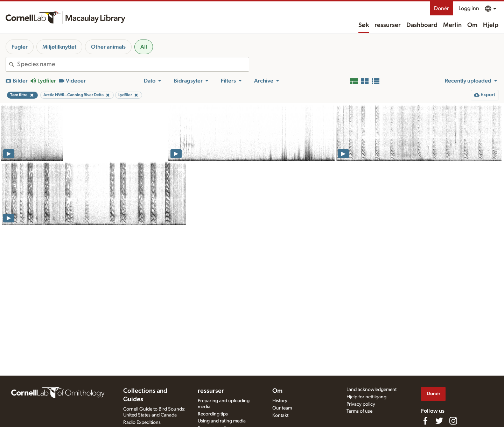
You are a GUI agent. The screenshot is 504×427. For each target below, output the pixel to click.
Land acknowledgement (372, 390)
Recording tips (213, 414)
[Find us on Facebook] (425, 421)
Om (472, 25)
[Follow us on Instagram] (453, 421)
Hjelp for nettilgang (366, 397)
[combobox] (133, 64)
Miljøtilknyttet (59, 47)
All (144, 47)
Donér (441, 8)
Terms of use (359, 411)
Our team (282, 408)
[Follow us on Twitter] (439, 421)
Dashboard (422, 25)
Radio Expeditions (142, 422)
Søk (364, 25)
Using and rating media (222, 421)
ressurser (388, 25)
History (280, 401)
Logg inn (469, 8)
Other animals (108, 47)
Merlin (452, 25)
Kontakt (280, 415)
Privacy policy (361, 404)
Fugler (20, 47)
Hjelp (491, 25)
